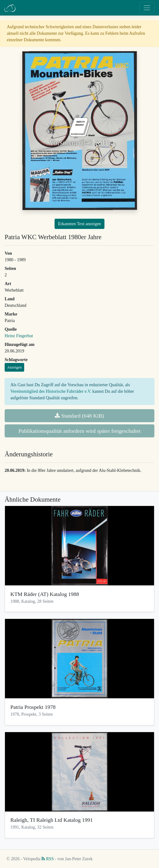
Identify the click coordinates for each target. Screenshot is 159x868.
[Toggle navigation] (147, 8)
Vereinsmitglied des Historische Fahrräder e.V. (51, 391)
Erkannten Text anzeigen (79, 224)
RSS (48, 859)
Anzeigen (14, 367)
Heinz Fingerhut (19, 336)
